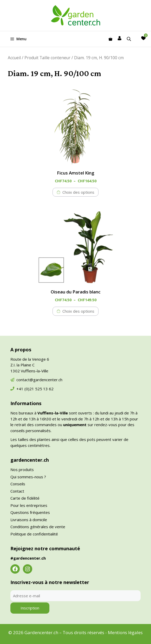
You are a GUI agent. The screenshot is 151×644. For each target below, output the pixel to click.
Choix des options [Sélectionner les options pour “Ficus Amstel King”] (78, 192)
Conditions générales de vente (38, 527)
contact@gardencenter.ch (39, 380)
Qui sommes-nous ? (28, 477)
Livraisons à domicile (29, 520)
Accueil (14, 58)
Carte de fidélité (25, 498)
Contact (17, 491)
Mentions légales (125, 632)
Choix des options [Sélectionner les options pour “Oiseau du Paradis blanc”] (78, 311)
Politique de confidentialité (34, 534)
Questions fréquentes (30, 512)
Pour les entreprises (29, 505)
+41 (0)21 (26, 389)
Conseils (18, 484)
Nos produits (22, 469)
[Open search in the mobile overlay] (129, 39)
